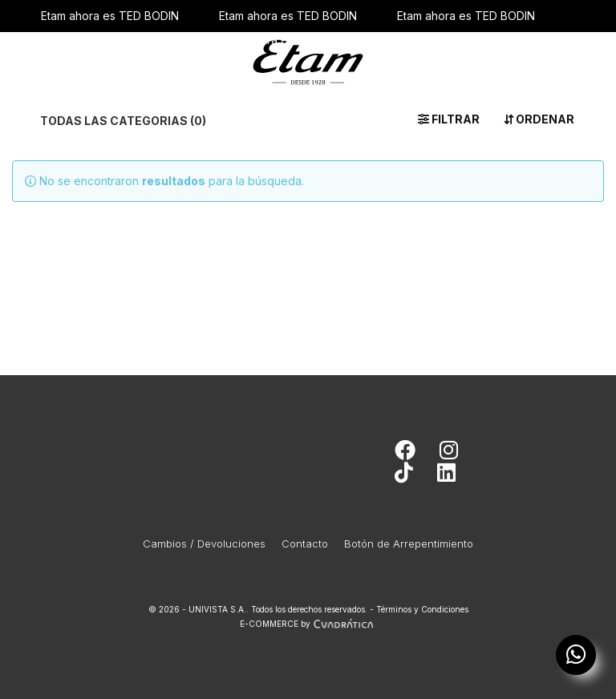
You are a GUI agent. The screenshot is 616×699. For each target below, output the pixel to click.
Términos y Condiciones (422, 609)
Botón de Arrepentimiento (409, 543)
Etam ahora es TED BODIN (110, 16)
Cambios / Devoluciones (204, 543)
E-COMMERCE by (308, 624)
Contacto (305, 543)
